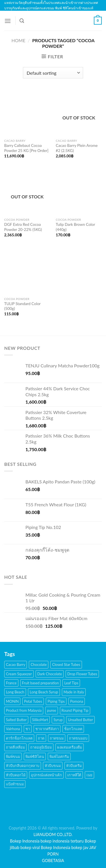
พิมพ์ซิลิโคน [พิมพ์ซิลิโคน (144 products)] (35, 756)
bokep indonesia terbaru (62, 841)
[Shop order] (53, 73)
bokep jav (80, 847)
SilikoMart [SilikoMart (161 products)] (40, 720)
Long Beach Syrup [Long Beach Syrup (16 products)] (44, 692)
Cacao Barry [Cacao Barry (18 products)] (16, 665)
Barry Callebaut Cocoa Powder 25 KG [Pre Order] (26, 148)
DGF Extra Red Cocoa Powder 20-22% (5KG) (23, 227)
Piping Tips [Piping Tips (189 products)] (56, 701)
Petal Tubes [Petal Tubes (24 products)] (33, 701)
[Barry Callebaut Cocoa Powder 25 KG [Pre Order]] (27, 113)
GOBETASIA (53, 861)
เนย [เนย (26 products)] (89, 775)
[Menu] (8, 21)
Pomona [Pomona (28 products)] (77, 701)
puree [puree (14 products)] (51, 710)
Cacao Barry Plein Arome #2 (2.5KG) (77, 148)
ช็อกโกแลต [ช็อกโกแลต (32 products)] (73, 729)
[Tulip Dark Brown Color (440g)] (79, 192)
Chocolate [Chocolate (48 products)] (39, 665)
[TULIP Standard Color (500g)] (27, 271)
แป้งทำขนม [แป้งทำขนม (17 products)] (15, 784)
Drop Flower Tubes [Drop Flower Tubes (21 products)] (82, 674)
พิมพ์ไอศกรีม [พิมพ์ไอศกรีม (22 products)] (59, 756)
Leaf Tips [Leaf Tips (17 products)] (71, 683)
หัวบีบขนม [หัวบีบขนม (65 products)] (53, 766)
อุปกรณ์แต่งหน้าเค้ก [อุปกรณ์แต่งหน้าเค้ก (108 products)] (46, 775)
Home (19, 40)
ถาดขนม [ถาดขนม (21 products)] (57, 738)
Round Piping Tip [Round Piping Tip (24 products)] (75, 710)
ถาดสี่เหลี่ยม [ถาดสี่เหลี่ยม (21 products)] (15, 747)
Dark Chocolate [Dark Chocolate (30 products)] (50, 674)
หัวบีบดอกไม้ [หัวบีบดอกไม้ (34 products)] (16, 775)
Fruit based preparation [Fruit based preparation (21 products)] (41, 683)
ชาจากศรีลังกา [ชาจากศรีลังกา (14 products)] (47, 729)
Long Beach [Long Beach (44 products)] (15, 692)
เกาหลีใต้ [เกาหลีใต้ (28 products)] (74, 775)
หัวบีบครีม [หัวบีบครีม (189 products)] (74, 766)
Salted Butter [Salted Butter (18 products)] (16, 720)
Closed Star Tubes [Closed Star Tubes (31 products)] (66, 665)
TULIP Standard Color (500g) (22, 306)
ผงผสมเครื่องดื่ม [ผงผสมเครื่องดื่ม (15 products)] (70, 747)
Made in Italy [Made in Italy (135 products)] (74, 692)
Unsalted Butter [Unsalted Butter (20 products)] (80, 720)
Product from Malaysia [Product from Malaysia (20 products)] (24, 710)
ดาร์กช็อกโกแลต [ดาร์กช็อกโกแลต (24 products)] (19, 738)
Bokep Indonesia (25, 841)
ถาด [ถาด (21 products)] (41, 738)
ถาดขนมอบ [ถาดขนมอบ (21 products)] (78, 738)
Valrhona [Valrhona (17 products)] (13, 729)
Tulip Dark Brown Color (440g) (75, 227)
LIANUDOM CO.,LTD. (53, 834)
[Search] (22, 21)
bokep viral (30, 847)
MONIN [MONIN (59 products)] (12, 701)
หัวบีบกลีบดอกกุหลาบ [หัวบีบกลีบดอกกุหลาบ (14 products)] (23, 766)
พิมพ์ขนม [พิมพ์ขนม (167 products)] (13, 756)
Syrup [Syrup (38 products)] (58, 720)
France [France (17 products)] (11, 683)
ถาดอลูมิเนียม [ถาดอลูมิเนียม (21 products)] (41, 747)
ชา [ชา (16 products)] (28, 729)
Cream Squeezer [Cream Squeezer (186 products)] (19, 674)
